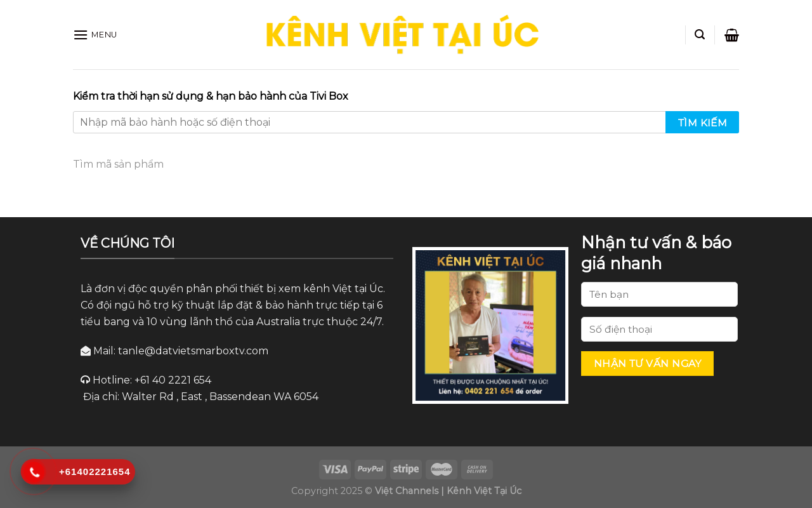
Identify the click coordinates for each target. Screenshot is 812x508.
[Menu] (95, 35)
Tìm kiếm (703, 123)
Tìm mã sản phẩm (118, 164)
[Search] (700, 35)
